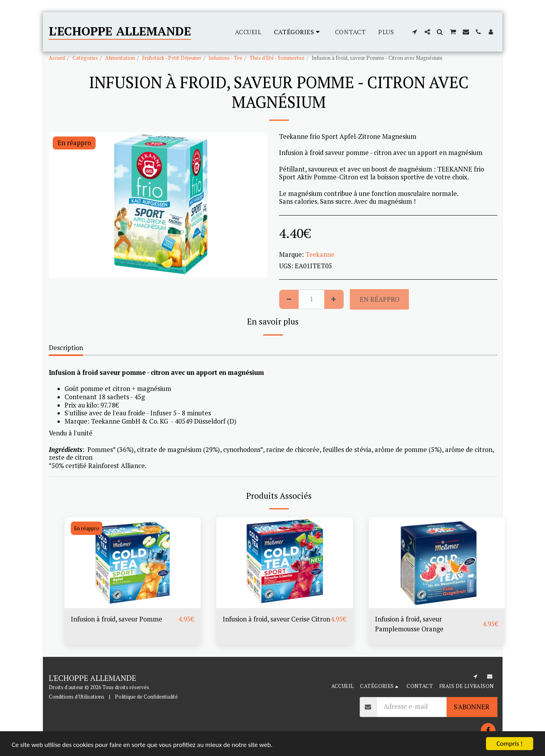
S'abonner (472, 707)
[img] (133, 563)
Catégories (85, 58)
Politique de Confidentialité (146, 697)
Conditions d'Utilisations (77, 697)
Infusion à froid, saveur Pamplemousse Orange (409, 624)
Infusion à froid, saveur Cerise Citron (276, 619)
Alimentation (120, 58)
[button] (415, 32)
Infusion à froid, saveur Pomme (116, 619)
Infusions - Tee (225, 58)
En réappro (380, 299)
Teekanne (320, 254)
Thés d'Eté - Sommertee (277, 58)
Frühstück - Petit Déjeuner (172, 58)
